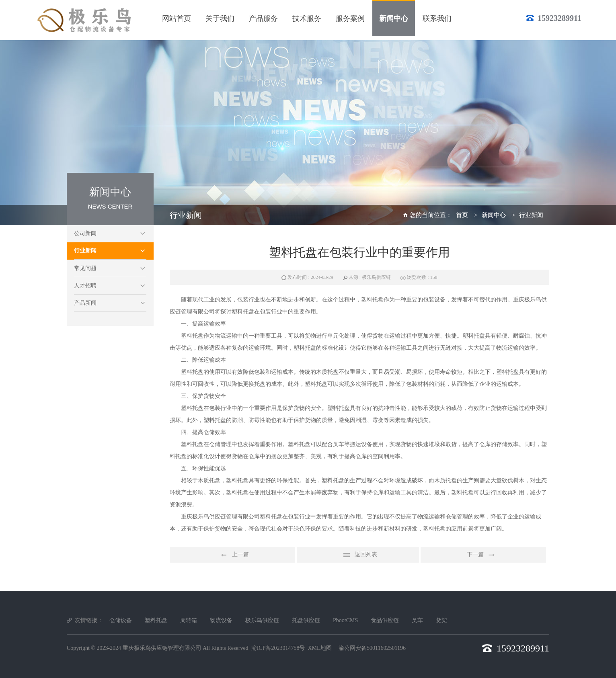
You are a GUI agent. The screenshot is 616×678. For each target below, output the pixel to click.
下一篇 (483, 555)
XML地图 (319, 648)
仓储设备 (121, 620)
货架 (441, 620)
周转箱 (189, 620)
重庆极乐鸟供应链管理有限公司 (162, 648)
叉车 (417, 620)
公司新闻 (85, 233)
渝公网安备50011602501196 (372, 648)
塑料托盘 (156, 620)
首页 (462, 215)
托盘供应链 (306, 620)
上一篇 (232, 555)
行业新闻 (85, 251)
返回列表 (358, 555)
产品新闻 (85, 303)
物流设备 (221, 620)
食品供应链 (385, 620)
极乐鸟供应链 (262, 620)
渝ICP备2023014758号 (278, 648)
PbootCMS (345, 620)
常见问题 (85, 268)
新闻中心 (494, 215)
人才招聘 (85, 286)
